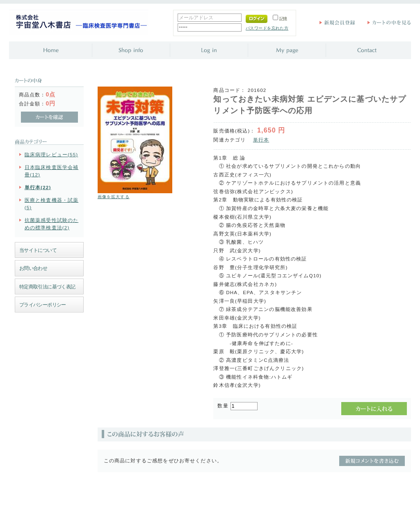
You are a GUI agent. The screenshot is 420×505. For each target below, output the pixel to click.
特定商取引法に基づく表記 (47, 287)
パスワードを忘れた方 (267, 28)
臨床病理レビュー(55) (51, 154)
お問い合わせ (33, 268)
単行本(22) (38, 187)
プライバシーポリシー (43, 305)
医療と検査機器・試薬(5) (52, 203)
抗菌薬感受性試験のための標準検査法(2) (52, 224)
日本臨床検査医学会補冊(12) (52, 171)
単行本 (261, 140)
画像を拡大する (114, 197)
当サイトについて (38, 250)
